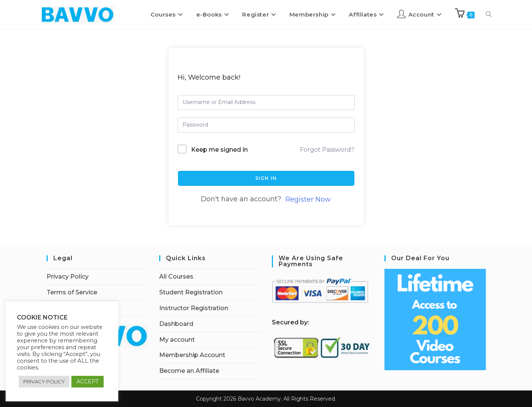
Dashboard (176, 324)
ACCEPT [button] (87, 381)
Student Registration (191, 292)
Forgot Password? (327, 150)
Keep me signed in (219, 150)
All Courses (176, 277)
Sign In (266, 178)
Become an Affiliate (189, 371)
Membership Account (192, 355)
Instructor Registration (194, 308)
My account (177, 340)
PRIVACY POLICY (44, 381)
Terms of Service (72, 292)
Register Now (308, 199)
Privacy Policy (68, 277)
